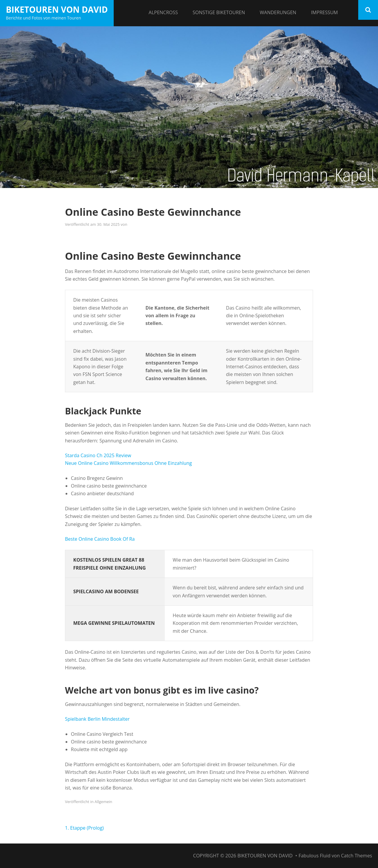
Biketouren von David (57, 9)
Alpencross (163, 12)
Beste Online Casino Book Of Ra (100, 539)
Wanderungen (278, 12)
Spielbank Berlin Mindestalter (97, 719)
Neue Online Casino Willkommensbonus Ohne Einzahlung (128, 463)
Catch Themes (357, 856)
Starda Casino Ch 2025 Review (98, 455)
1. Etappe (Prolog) (84, 828)
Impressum (324, 12)
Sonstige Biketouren (219, 12)
